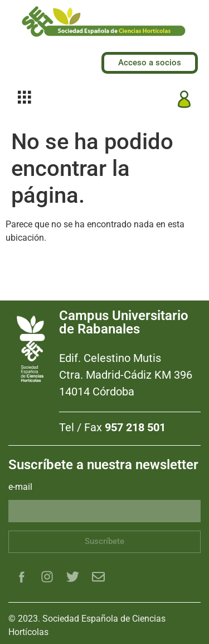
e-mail (20, 487)
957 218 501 (135, 427)
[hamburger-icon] (24, 99)
